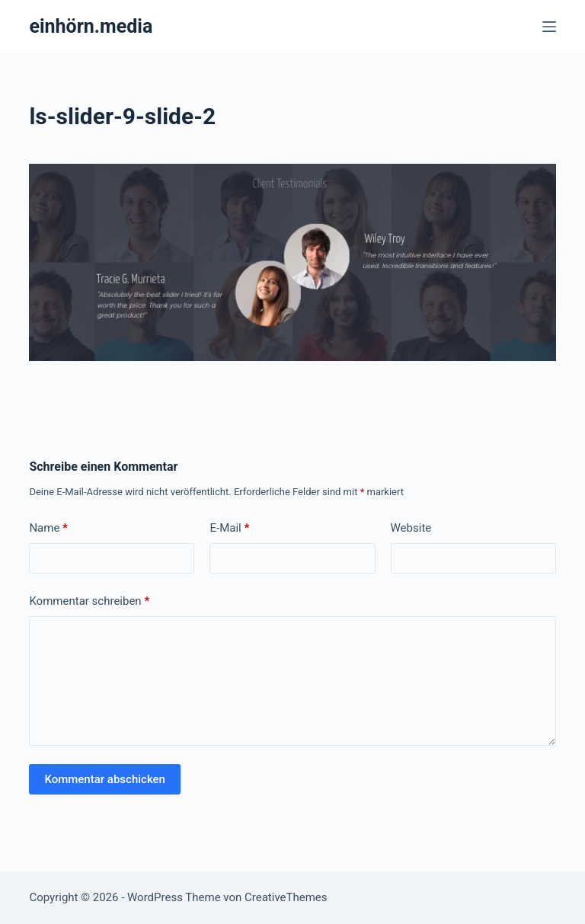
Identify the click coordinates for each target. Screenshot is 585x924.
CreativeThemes (286, 897)
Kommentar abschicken (105, 779)
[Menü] (549, 27)
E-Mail (229, 528)
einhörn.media (91, 26)
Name (48, 528)
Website (411, 528)
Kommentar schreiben (89, 601)
